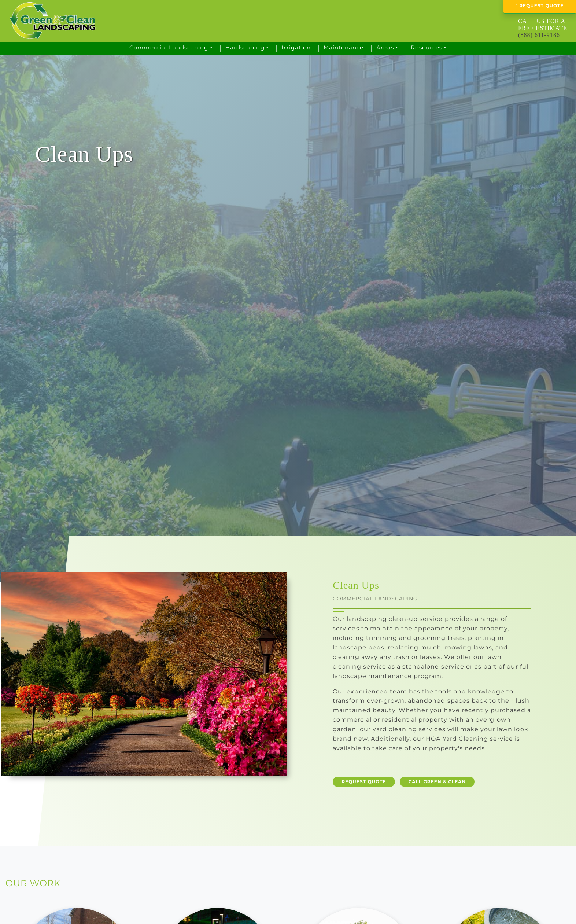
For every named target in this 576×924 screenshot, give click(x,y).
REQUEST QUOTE (364, 782)
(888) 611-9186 (539, 35)
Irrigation (296, 47)
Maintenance (344, 47)
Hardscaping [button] (245, 47)
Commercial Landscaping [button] (169, 47)
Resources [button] (426, 47)
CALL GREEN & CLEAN (437, 782)
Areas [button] (385, 47)
